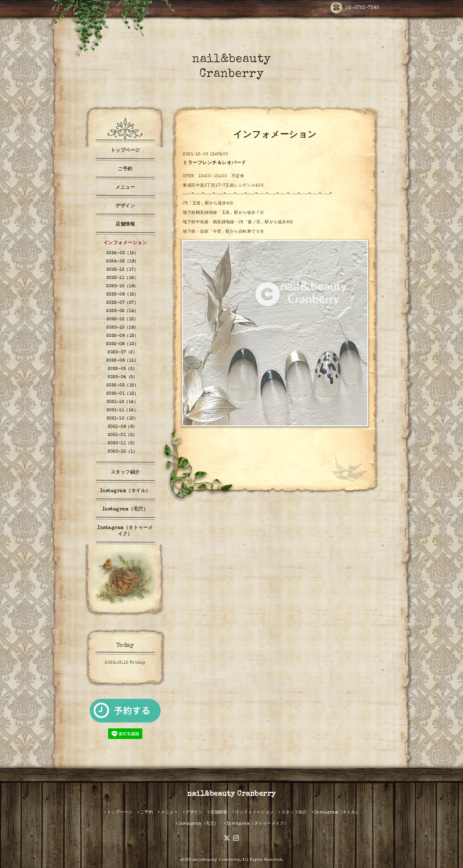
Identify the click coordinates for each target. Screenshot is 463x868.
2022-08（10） (122, 344)
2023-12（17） (122, 270)
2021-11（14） (122, 410)
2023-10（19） (122, 286)
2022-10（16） (122, 328)
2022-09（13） (122, 336)
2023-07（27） (122, 303)
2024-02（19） (122, 262)
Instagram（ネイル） (125, 491)
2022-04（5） (122, 377)
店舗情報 (125, 225)
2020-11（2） (122, 443)
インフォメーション (125, 243)
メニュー (125, 188)
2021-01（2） (122, 435)
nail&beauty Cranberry (231, 794)
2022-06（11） (122, 361)
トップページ (125, 151)
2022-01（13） (122, 394)
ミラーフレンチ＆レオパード (215, 163)
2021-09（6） (122, 427)
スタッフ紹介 (125, 473)
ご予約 (125, 169)
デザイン (125, 206)
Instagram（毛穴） (125, 510)
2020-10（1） (122, 452)
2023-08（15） (122, 295)
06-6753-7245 (355, 8)
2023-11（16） (122, 278)
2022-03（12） (122, 386)
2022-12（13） (122, 319)
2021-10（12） (122, 419)
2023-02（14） (122, 311)
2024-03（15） (122, 253)
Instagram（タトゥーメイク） (125, 531)
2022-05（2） (122, 369)
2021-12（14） (122, 402)
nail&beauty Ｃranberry (216, 860)
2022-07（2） (122, 353)
